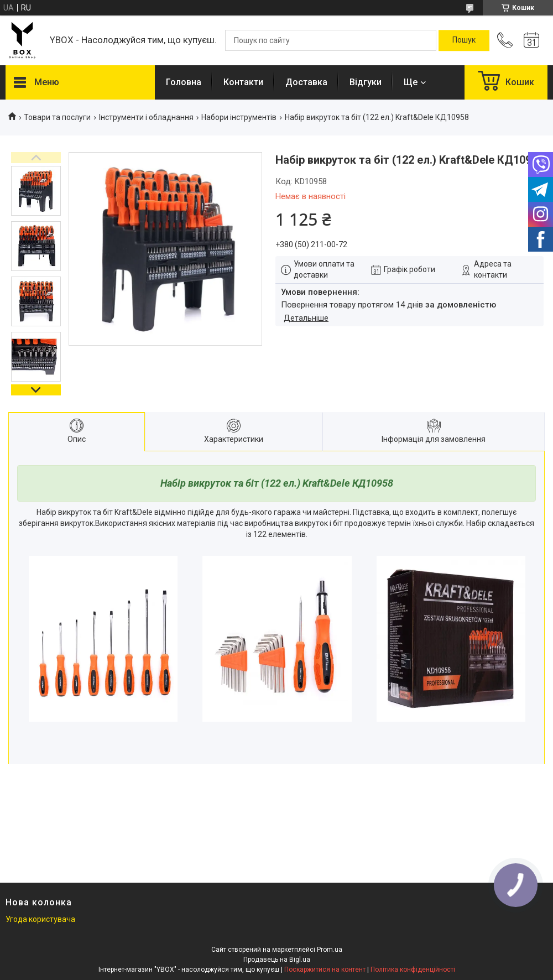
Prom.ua (330, 950)
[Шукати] (464, 40)
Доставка (306, 82)
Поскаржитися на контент (325, 969)
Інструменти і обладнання (146, 117)
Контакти (243, 82)
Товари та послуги (57, 117)
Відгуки (366, 82)
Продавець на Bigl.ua (277, 960)
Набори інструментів (239, 117)
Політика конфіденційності (413, 969)
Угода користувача (40, 919)
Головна (184, 82)
